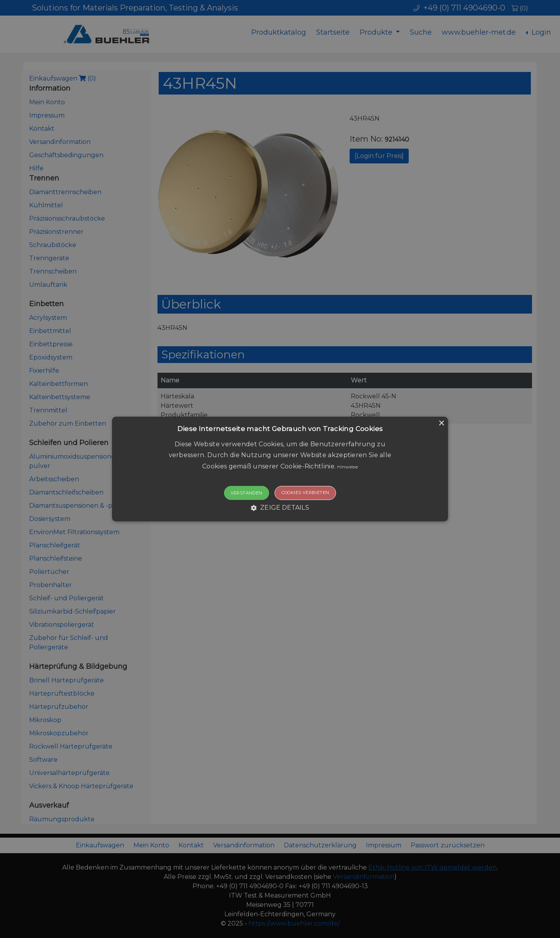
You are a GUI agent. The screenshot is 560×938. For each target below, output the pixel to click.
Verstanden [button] (247, 493)
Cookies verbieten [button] (305, 493)
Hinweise (347, 467)
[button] (280, 469)
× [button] (441, 423)
